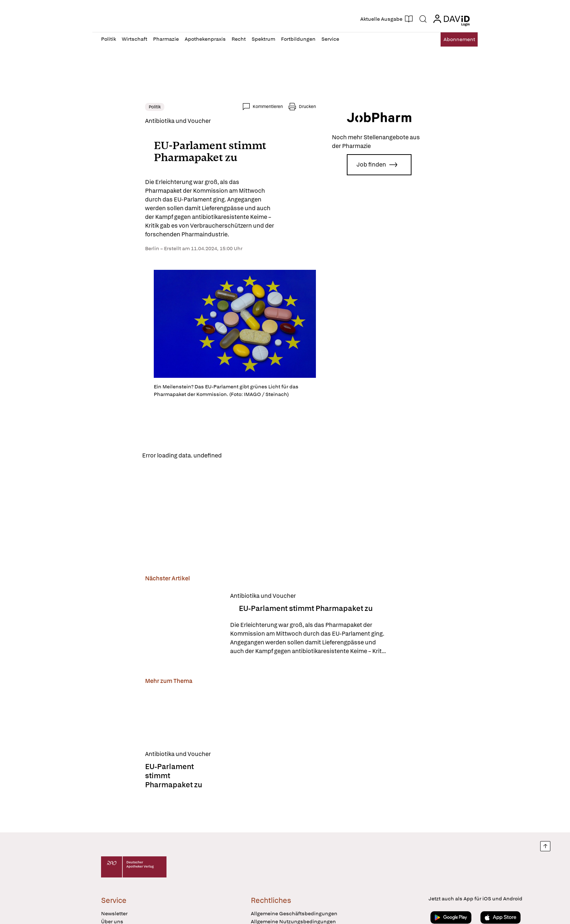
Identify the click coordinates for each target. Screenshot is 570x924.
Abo (453, 39)
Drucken (351, 107)
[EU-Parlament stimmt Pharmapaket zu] (139, 646)
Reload (193, 477)
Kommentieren (312, 107)
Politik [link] (111, 107)
